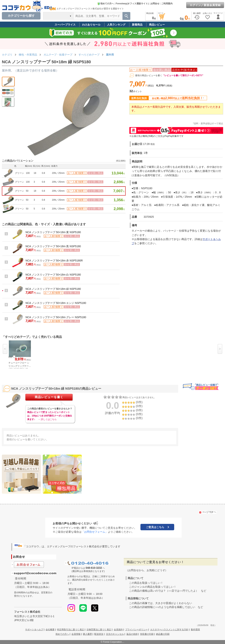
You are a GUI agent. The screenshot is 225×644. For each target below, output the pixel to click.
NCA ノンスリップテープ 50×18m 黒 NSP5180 (53, 246)
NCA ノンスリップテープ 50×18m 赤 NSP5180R (54, 261)
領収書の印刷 (147, 634)
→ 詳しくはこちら (47, 419)
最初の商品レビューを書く (149, 75)
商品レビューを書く (49, 397)
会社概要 (50, 630)
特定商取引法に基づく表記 (70, 630)
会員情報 (76, 634)
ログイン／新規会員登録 (205, 5)
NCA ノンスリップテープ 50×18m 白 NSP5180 (53, 275)
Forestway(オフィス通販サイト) (132, 4)
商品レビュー (157, 25)
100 (28, 173)
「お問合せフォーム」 (95, 532)
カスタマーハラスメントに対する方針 (169, 630)
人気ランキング (116, 25)
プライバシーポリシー (136, 630)
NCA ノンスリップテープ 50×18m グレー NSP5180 (56, 317)
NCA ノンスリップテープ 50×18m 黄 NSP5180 (53, 232)
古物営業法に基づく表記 (99, 630)
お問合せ (155, 4)
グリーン (19, 173)
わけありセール (91, 25)
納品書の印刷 (163, 634)
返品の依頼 (132, 634)
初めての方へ (106, 4)
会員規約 (118, 630)
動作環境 (195, 630)
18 (35, 173)
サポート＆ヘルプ (34, 630)
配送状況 (99, 634)
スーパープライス (65, 25)
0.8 (43, 173)
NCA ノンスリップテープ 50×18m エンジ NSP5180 (56, 303)
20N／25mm (58, 173)
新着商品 (137, 25)
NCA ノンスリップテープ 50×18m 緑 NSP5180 (53, 289)
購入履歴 (87, 634)
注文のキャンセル (115, 634)
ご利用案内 (167, 4)
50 (27, 191)
